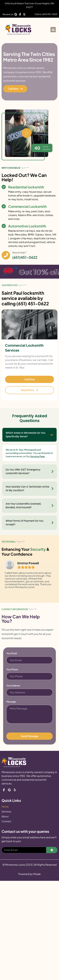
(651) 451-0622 (33, 303)
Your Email (12, 653)
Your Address (13, 686)
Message (11, 702)
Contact (6, 821)
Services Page (38, 456)
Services (6, 811)
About (5, 816)
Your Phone (12, 669)
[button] (53, 30)
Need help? (19, 252)
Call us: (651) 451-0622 (46, 14)
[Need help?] (6, 255)
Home (5, 807)
